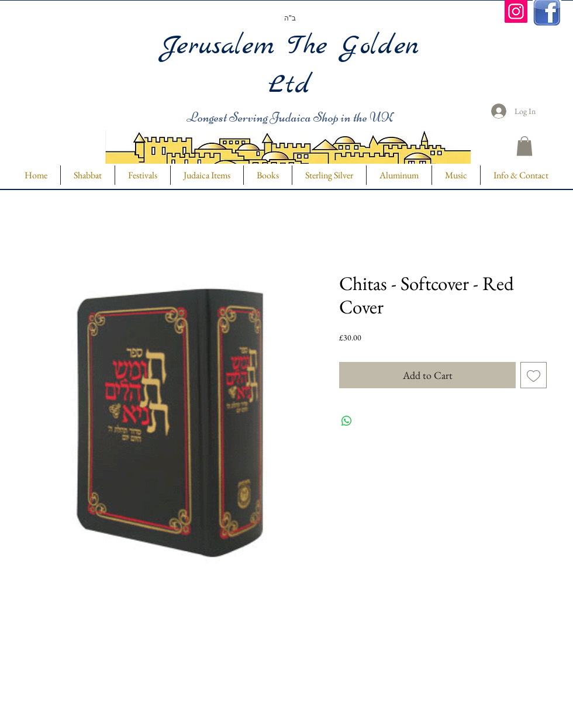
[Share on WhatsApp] (347, 421)
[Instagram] (516, 11)
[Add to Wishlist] (534, 375)
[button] (524, 146)
